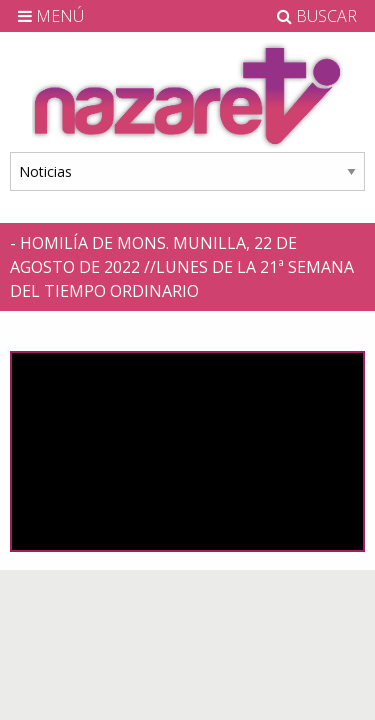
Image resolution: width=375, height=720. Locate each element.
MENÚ (51, 16)
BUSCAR (317, 16)
